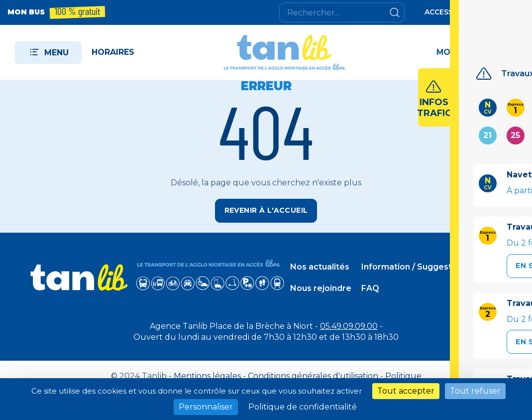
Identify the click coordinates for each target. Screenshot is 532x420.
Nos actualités (320, 264)
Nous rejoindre (321, 286)
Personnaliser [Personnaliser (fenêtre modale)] (206, 407)
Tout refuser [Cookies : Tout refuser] (475, 391)
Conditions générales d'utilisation (313, 370)
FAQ (370, 286)
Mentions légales (207, 370)
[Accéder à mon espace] (475, 52)
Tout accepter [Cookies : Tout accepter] (406, 391)
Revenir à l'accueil (266, 210)
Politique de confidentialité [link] (303, 407)
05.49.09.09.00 (349, 321)
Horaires (113, 52)
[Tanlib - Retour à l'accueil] (286, 52)
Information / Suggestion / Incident (433, 264)
